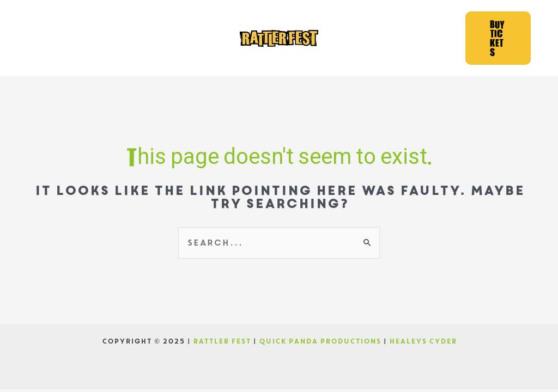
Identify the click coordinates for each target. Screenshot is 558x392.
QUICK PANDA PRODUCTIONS (320, 341)
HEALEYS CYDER (423, 341)
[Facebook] (53, 38)
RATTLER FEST (222, 341)
